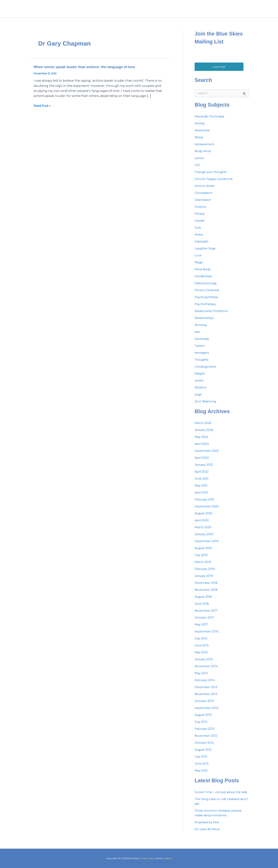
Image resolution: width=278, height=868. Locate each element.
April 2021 (202, 497)
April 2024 (203, 448)
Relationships (205, 323)
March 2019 (203, 567)
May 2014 (202, 678)
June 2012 (203, 768)
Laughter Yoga (206, 253)
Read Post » (43, 110)
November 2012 (207, 740)
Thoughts (202, 364)
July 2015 (202, 643)
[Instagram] (247, 11)
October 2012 (205, 747)
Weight (200, 378)
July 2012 (202, 761)
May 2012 (202, 775)
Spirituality (203, 343)
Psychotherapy (206, 309)
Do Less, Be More (208, 838)
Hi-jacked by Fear (208, 831)
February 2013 (206, 733)
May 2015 (202, 657)
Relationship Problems (212, 316)
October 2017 (205, 622)
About (172, 11)
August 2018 (204, 601)
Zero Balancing (206, 406)
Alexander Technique (211, 121)
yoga (198, 399)
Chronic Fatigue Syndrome (215, 184)
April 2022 (203, 476)
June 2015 (202, 650)
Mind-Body (203, 274)
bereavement (205, 149)
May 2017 (202, 629)
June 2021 (203, 483)
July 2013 (202, 726)
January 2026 (205, 434)
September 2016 (207, 636)
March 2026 (204, 428)
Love (198, 260)
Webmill (169, 858)
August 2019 (204, 553)
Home (156, 11)
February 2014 (206, 685)
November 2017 (207, 615)
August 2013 (204, 719)
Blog (207, 11)
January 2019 (205, 580)
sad (197, 336)
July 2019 (202, 560)
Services (190, 11)
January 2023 (205, 469)
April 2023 (203, 462)
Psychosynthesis (207, 302)
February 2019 (206, 573)
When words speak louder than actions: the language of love (89, 71)
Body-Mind (203, 156)
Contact (223, 11)
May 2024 (202, 441)
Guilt (198, 232)
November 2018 (207, 594)
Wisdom (201, 392)
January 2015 (205, 664)
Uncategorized (206, 371)
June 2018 (203, 608)
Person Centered (208, 295)
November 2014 (207, 671)
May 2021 (202, 490)
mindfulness (204, 281)
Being (199, 142)
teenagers (203, 357)
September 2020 (208, 511)
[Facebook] (238, 11)
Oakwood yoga (206, 288)
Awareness (203, 135)
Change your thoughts (212, 177)
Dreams (201, 211)
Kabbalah (202, 246)
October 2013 (205, 706)
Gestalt (200, 225)
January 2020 (205, 539)
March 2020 (204, 532)
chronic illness (205, 190)
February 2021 (206, 504)
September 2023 (208, 455)
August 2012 (204, 754)
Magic (199, 267)
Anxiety (200, 128)
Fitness (200, 218)
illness (199, 239)
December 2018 (207, 587)
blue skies (60, 11)
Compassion (204, 197)
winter (200, 385)
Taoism (200, 350)
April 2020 (203, 525)
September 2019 (207, 546)
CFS (198, 170)
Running (201, 329)
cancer (200, 163)
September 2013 (207, 712)
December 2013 (207, 692)
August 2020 (205, 518)
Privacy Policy (147, 858)
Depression (203, 204)
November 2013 (207, 699)
